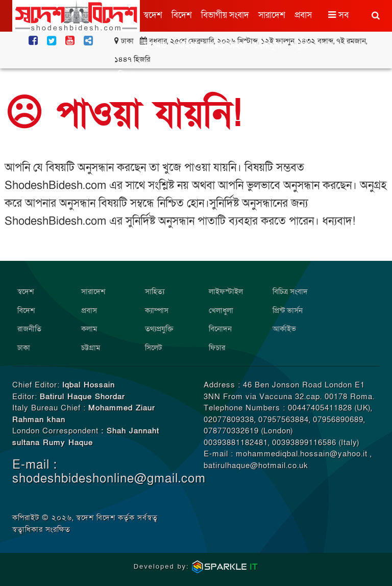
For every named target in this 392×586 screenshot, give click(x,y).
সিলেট (153, 348)
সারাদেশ (272, 15)
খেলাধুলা (268, 45)
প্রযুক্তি (300, 45)
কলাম (89, 329)
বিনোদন (131, 75)
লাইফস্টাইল (226, 45)
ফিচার (217, 348)
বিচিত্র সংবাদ (290, 291)
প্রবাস (303, 15)
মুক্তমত (155, 45)
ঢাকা (24, 348)
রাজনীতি (29, 329)
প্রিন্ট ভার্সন (288, 310)
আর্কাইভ (284, 329)
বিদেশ (182, 15)
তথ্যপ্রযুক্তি (159, 329)
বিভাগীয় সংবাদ (225, 15)
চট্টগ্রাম (91, 348)
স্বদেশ (153, 15)
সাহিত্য (187, 45)
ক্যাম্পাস (157, 310)
